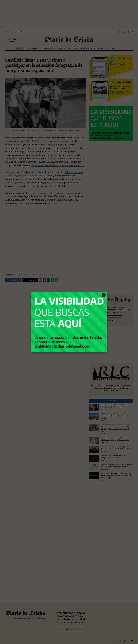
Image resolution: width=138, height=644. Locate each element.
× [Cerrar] (104, 295)
